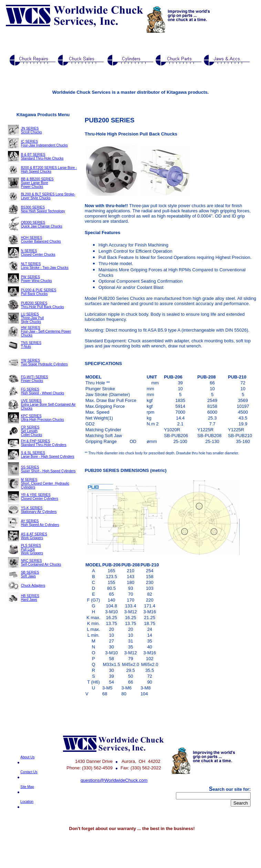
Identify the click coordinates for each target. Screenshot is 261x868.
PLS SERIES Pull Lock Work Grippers (32, 549)
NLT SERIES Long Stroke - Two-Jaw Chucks (45, 266)
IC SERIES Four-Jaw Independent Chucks (44, 143)
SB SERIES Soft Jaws (30, 574)
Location (27, 802)
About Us (27, 757)
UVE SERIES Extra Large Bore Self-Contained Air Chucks (48, 405)
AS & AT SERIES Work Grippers (34, 536)
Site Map (27, 787)
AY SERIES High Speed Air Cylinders (40, 523)
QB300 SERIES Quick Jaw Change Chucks (42, 224)
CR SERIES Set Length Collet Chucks (32, 431)
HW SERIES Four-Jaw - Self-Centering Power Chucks (46, 331)
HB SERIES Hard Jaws (30, 598)
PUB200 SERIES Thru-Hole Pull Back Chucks (43, 305)
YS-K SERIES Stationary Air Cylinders (39, 510)
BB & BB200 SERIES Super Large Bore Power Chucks (37, 183)
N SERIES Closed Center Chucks (38, 253)
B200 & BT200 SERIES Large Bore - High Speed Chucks (49, 170)
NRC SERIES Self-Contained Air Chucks (41, 563)
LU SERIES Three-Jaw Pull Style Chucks (33, 318)
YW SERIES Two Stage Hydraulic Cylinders (44, 362)
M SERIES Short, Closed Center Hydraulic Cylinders (45, 483)
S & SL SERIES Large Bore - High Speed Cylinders (48, 455)
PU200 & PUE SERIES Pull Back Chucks (39, 292)
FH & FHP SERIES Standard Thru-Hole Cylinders (44, 443)
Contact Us (29, 772)
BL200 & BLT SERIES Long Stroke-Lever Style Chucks (48, 196)
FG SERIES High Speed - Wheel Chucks (43, 391)
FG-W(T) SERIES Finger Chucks (35, 379)
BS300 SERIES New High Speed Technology (43, 209)
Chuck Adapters (33, 586)
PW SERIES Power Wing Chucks (36, 279)
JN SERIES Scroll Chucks (32, 130)
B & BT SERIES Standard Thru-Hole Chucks (42, 157)
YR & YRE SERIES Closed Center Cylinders (40, 497)
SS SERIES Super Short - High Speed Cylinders (48, 469)
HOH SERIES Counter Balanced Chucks (41, 240)
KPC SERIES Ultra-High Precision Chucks (43, 418)
